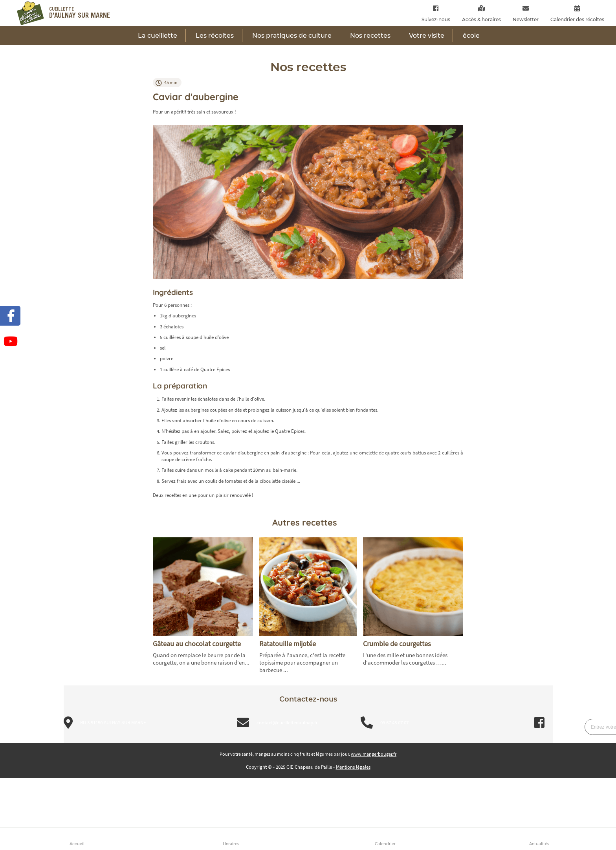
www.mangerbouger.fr (374, 754)
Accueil (77, 844)
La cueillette (158, 36)
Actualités (539, 844)
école (471, 36)
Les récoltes (215, 36)
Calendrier (385, 844)
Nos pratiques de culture (292, 36)
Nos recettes (370, 36)
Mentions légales (353, 767)
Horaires (231, 844)
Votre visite (427, 36)
